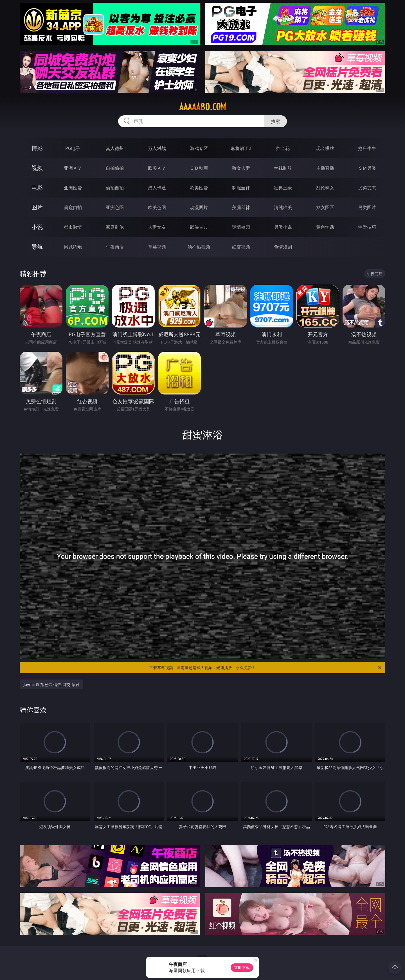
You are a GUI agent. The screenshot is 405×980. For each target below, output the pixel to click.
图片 (37, 207)
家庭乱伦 (115, 227)
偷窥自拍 (73, 207)
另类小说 (283, 227)
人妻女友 (157, 227)
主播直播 (325, 168)
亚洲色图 (115, 207)
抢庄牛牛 (367, 148)
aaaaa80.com (203, 107)
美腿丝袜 (241, 207)
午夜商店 (115, 247)
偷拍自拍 (115, 188)
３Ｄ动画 (199, 168)
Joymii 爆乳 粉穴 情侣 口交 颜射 (51, 684)
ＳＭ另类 (367, 168)
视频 (37, 168)
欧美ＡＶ (157, 168)
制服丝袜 (241, 188)
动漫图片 (199, 207)
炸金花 (283, 148)
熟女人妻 (241, 168)
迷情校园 (241, 227)
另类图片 (367, 207)
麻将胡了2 (241, 148)
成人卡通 (157, 188)
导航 (37, 247)
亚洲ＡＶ (73, 168)
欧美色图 (157, 207)
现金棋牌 (325, 148)
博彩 (37, 148)
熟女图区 (325, 207)
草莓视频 (157, 247)
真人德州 (115, 148)
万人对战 (157, 148)
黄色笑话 (325, 227)
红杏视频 (241, 247)
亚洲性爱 (73, 188)
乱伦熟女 (325, 188)
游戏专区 (199, 148)
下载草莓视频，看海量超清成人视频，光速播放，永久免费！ (266, 668)
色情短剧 (283, 247)
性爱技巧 (367, 227)
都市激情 (73, 227)
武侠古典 (199, 227)
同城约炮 (73, 247)
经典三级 (283, 188)
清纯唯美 (283, 207)
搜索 (276, 121)
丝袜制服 (283, 168)
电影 (37, 188)
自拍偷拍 (115, 168)
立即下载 (242, 967)
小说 (37, 227)
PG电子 (73, 148)
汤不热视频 (199, 247)
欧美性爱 (199, 188)
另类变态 (367, 188)
